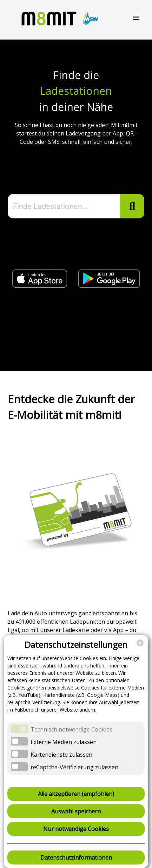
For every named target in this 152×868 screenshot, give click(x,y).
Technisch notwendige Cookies (71, 729)
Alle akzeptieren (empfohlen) (76, 794)
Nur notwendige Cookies (76, 829)
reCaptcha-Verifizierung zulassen (74, 767)
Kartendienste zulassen (61, 755)
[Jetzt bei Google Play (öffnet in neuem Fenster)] (109, 286)
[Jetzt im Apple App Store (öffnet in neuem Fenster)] (40, 286)
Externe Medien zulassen (64, 742)
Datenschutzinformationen (76, 857)
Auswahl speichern (76, 811)
